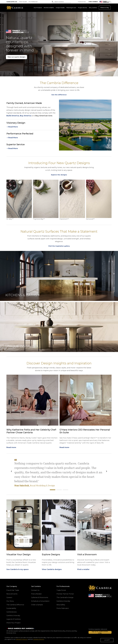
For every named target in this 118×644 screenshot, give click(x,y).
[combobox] (60, 2)
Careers (9, 597)
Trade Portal (61, 590)
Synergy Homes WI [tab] (65, 490)
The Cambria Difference (15, 605)
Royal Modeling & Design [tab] (53, 490)
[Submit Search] (53, 2)
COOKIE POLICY (39, 640)
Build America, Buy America (19, 116)
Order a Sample (37, 605)
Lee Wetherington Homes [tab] (59, 490)
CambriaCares (82, 2)
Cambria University (13, 616)
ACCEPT (107, 641)
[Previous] (12, 471)
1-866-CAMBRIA (93, 2)
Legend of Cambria (13, 619)
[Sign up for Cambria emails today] (100, 632)
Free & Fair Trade (13, 590)
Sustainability (11, 608)
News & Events (12, 594)
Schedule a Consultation (40, 601)
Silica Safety (61, 605)
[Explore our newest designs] (59, 95)
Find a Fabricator (63, 608)
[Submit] (53, 2)
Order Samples (23, 2)
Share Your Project (13, 623)
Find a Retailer (36, 594)
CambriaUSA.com (12, 2)
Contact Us (35, 590)
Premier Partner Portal (65, 594)
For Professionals (33, 2)
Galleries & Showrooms (40, 597)
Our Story (10, 601)
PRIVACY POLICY (22, 640)
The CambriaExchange (65, 597)
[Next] (106, 471)
